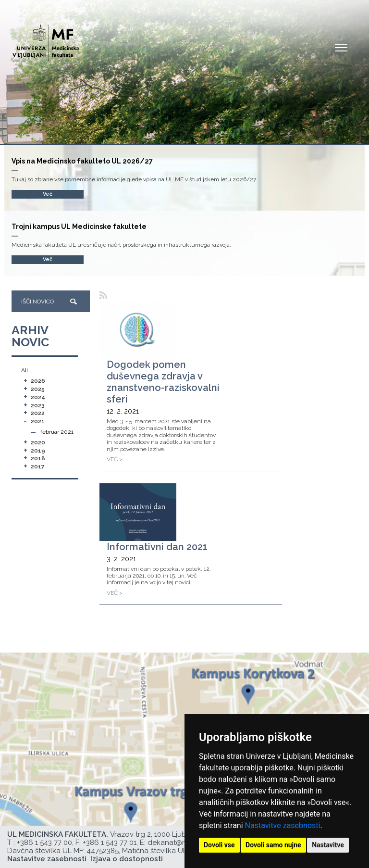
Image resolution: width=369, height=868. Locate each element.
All (25, 370)
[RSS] (104, 296)
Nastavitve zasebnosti (283, 825)
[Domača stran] (46, 39)
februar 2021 (57, 432)
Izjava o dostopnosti (127, 859)
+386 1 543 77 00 (44, 843)
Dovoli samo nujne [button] (273, 845)
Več (48, 259)
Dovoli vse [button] (219, 845)
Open (341, 47)
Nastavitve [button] (328, 845)
